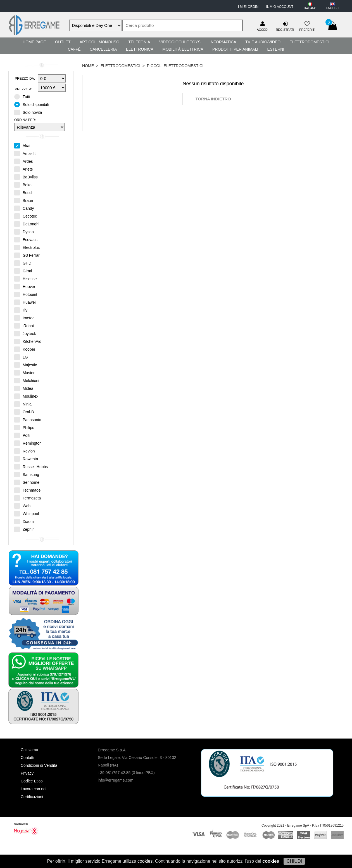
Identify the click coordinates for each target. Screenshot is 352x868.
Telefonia (139, 42)
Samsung (27, 474)
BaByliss (26, 177)
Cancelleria (103, 49)
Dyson (24, 232)
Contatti (27, 758)
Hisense (26, 279)
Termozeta (28, 498)
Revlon (25, 451)
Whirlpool (27, 513)
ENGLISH (332, 8)
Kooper (25, 349)
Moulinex (26, 396)
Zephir (24, 529)
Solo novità (30, 112)
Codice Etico (32, 781)
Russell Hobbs (31, 466)
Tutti (24, 96)
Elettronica (140, 49)
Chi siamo (29, 750)
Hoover (25, 286)
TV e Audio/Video (263, 42)
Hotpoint (26, 294)
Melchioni (27, 380)
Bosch (24, 192)
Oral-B (24, 412)
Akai (22, 145)
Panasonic (28, 419)
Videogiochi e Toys (180, 42)
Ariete (24, 169)
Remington (28, 443)
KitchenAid (28, 341)
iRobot (24, 325)
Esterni (276, 49)
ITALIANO (310, 8)
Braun (24, 200)
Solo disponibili (33, 104)
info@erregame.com (116, 780)
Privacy (27, 773)
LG (21, 357)
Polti (22, 435)
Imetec (24, 318)
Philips (24, 427)
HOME (88, 66)
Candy (24, 208)
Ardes (24, 161)
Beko (23, 185)
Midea (24, 388)
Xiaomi (24, 521)
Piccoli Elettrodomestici (175, 66)
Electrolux (27, 247)
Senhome (27, 482)
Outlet (63, 42)
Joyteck (25, 333)
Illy (21, 310)
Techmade (28, 490)
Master (24, 372)
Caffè (74, 49)
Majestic (26, 365)
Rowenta (26, 459)
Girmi (23, 271)
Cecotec (26, 216)
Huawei (25, 302)
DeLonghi (27, 224)
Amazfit (25, 153)
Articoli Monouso (99, 42)
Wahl (23, 506)
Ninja (23, 404)
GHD (23, 263)
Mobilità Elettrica (183, 49)
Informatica (223, 42)
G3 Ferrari (27, 255)
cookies (145, 861)
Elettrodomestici (310, 42)
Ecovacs (26, 239)
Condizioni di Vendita (39, 765)
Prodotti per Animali (235, 49)
